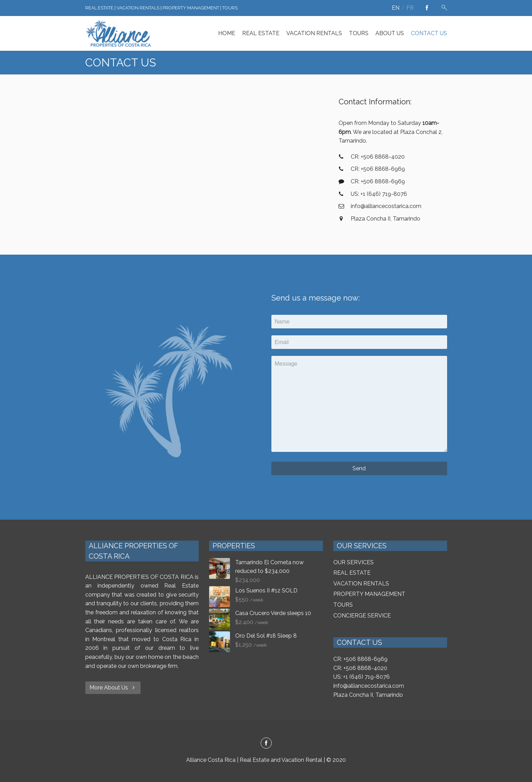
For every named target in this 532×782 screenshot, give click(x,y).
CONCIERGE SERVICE (362, 616)
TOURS (359, 33)
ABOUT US (390, 33)
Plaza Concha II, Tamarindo (368, 695)
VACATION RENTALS (314, 33)
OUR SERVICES (354, 562)
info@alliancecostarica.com (369, 686)
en (396, 8)
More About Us (113, 688)
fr (410, 8)
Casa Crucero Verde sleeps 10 (273, 613)
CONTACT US (429, 33)
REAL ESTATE (261, 33)
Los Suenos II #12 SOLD (266, 591)
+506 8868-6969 (366, 659)
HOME (227, 33)
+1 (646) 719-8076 (366, 677)
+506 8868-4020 (365, 668)
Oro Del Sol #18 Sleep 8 (266, 636)
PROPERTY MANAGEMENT (369, 594)
